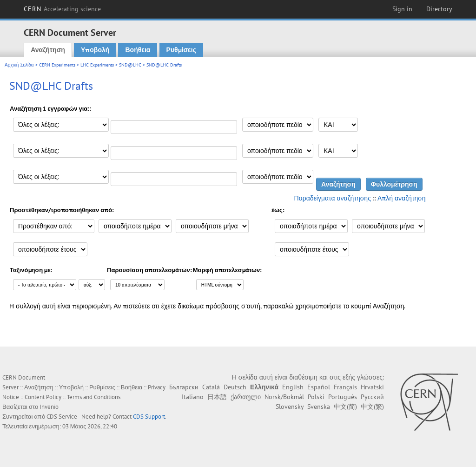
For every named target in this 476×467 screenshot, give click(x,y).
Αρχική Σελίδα (19, 65)
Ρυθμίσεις (181, 50)
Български (184, 387)
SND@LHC (130, 65)
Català (211, 387)
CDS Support (149, 417)
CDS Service (62, 417)
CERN (62, 9)
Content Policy (43, 397)
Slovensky (290, 407)
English (293, 387)
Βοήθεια (138, 50)
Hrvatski (372, 387)
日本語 (217, 397)
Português (343, 397)
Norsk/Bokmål (284, 397)
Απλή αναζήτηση (402, 198)
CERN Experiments (57, 65)
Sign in (402, 9)
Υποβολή (95, 50)
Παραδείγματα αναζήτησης (333, 198)
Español (319, 387)
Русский (372, 397)
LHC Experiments (97, 65)
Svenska (319, 407)
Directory (439, 9)
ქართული (246, 397)
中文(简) (345, 407)
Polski (316, 397)
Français (345, 387)
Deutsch (235, 387)
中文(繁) (372, 407)
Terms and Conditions (94, 397)
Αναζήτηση (48, 50)
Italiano (193, 397)
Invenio (49, 407)
